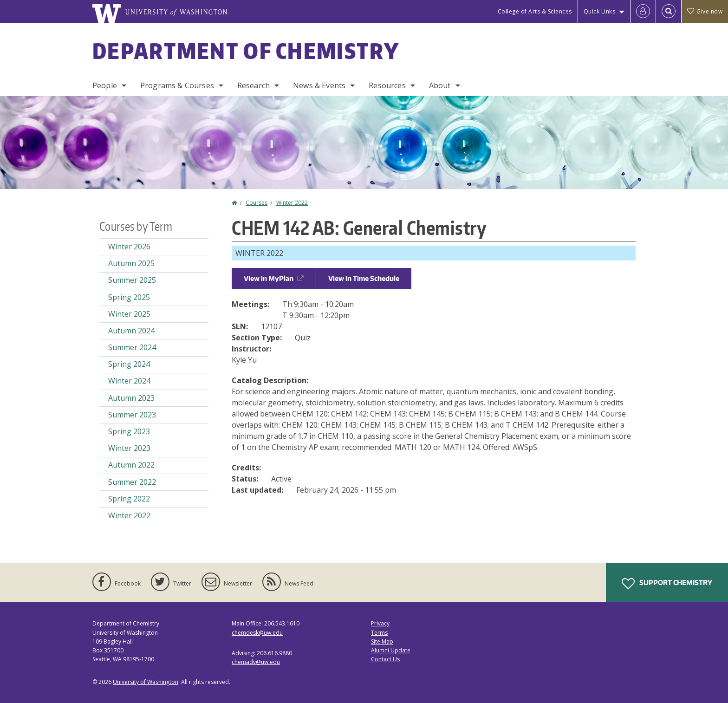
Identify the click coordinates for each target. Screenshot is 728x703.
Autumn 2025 (131, 263)
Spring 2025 (129, 297)
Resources (387, 85)
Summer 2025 (132, 280)
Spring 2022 (129, 499)
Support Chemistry (667, 584)
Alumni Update (391, 650)
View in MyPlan (274, 278)
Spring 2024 (129, 364)
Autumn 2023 (131, 398)
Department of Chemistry (246, 51)
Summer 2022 (132, 482)
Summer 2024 (132, 347)
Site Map (382, 641)
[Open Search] (669, 12)
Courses (257, 203)
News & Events (319, 85)
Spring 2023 (129, 431)
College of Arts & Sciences (535, 11)
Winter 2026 (129, 247)
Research (253, 85)
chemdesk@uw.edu (257, 633)
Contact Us (385, 659)
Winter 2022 (292, 203)
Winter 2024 (129, 381)
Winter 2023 (129, 448)
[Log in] (643, 12)
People (105, 85)
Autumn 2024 (131, 331)
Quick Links (600, 11)
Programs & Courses (177, 85)
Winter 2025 (129, 314)
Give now (705, 11)
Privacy (380, 623)
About (440, 85)
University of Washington (146, 682)
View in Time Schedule (364, 278)
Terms (379, 633)
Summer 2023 (132, 415)
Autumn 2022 (131, 465)
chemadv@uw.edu (256, 662)
